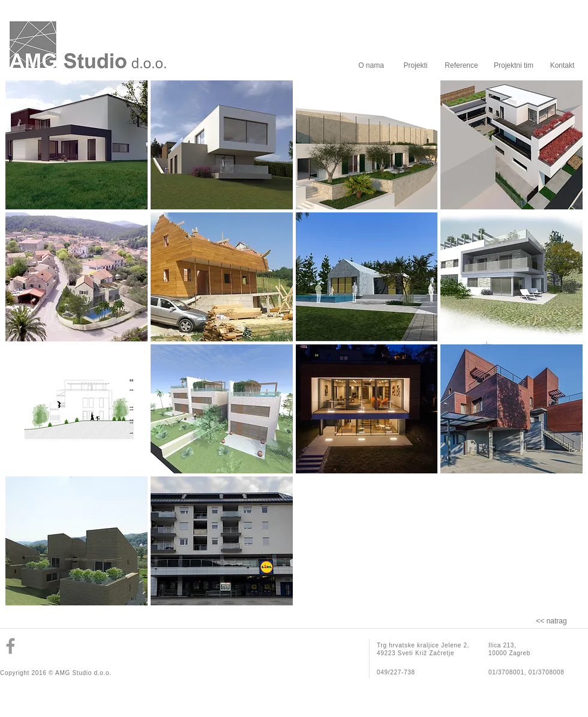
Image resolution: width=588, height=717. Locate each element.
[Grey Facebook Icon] (10, 646)
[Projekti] (415, 65)
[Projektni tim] (514, 65)
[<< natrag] (551, 621)
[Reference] (461, 65)
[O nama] (371, 65)
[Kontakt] (562, 65)
